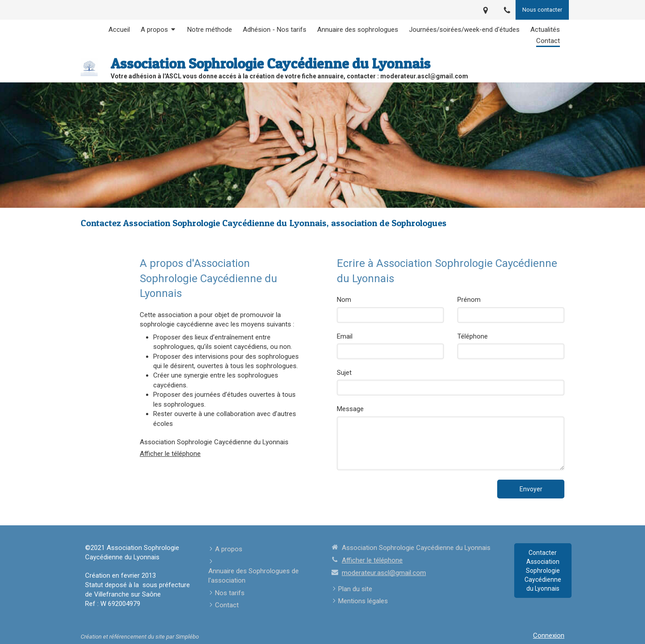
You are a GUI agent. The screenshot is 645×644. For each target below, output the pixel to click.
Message (350, 409)
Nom (344, 300)
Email (345, 336)
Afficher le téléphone (170, 454)
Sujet (344, 373)
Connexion (549, 635)
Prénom (469, 300)
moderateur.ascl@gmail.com (384, 573)
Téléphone (473, 336)
